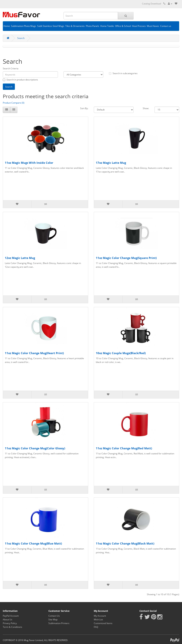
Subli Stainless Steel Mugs (51, 26)
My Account (100, 616)
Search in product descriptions (20, 80)
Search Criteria (11, 68)
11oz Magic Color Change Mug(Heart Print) (34, 353)
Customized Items (103, 623)
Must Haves (153, 26)
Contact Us (54, 616)
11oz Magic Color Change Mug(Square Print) (126, 258)
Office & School (123, 26)
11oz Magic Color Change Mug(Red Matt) (124, 448)
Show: (146, 108)
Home (7, 26)
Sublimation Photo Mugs (24, 26)
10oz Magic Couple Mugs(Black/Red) (121, 353)
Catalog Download (151, 4)
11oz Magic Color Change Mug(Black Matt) (125, 543)
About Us (8, 620)
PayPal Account (11, 616)
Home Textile (107, 26)
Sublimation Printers (59, 623)
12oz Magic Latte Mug (20, 258)
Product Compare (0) (14, 103)
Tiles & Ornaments (75, 26)
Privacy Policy (10, 623)
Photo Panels (92, 26)
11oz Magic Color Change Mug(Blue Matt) (33, 543)
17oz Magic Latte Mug (111, 163)
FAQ (96, 627)
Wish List (98, 620)
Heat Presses (139, 26)
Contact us (166, 26)
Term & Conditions (12, 627)
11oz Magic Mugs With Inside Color (29, 163)
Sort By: (84, 108)
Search (21, 38)
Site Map (53, 620)
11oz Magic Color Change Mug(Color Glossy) (35, 448)
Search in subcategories (123, 73)
